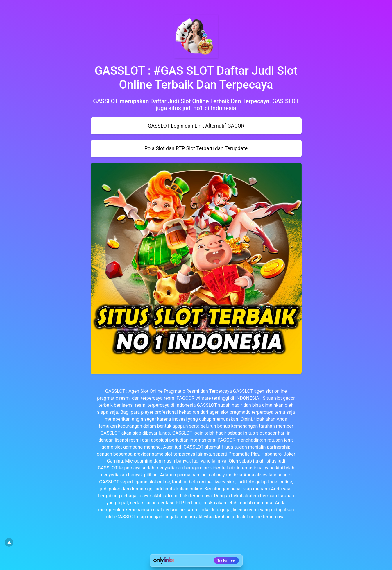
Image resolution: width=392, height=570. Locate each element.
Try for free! (227, 560)
